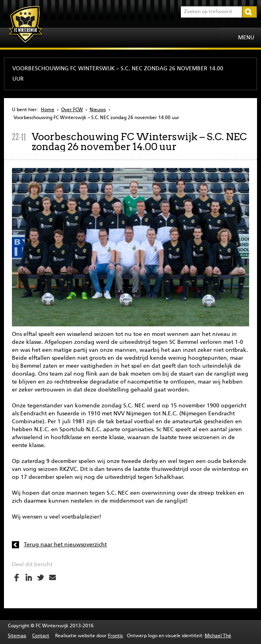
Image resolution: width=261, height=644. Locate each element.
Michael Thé (218, 636)
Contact (41, 636)
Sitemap (17, 636)
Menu (246, 38)
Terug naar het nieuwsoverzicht (65, 545)
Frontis (115, 636)
